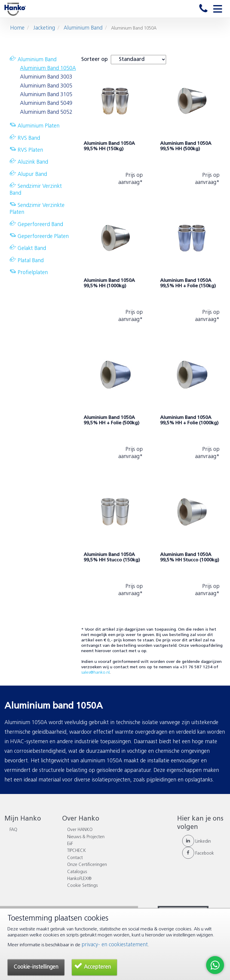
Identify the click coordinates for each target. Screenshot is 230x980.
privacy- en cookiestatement (115, 945)
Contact (75, 858)
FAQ (13, 830)
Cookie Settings (82, 886)
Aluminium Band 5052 (46, 112)
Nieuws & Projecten (86, 837)
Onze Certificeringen (87, 865)
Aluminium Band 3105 (46, 95)
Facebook (198, 854)
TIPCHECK (77, 851)
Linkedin (197, 842)
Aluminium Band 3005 (46, 86)
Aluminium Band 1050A (48, 69)
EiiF (70, 844)
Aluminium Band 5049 (46, 103)
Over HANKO (80, 830)
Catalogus (77, 872)
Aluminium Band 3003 (46, 77)
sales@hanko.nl (95, 673)
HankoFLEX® (79, 879)
